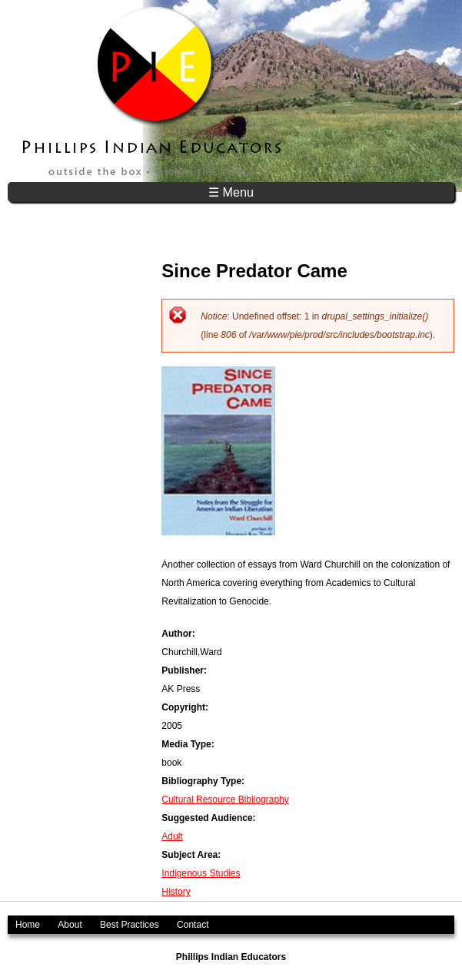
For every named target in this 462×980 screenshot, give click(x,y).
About (70, 925)
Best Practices (130, 925)
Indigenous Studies (201, 873)
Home (28, 925)
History (176, 892)
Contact (193, 925)
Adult (172, 836)
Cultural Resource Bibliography (225, 800)
